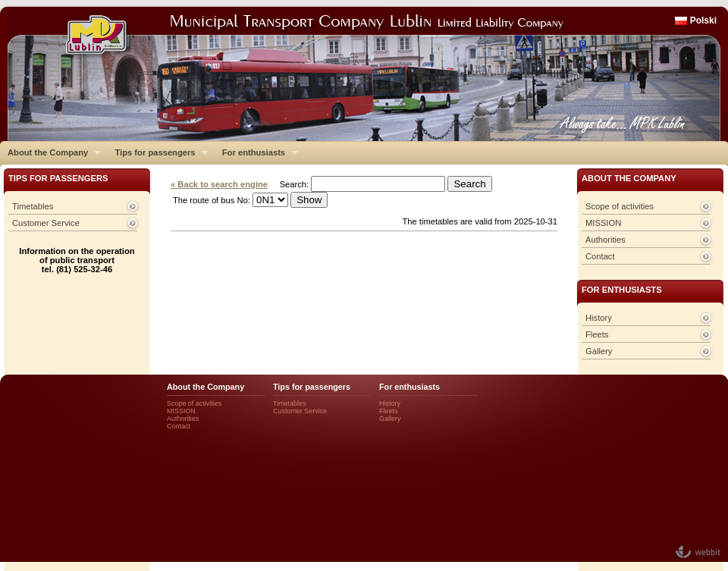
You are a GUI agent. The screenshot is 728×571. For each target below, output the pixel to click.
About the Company (50, 152)
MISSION (603, 223)
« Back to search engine (219, 184)
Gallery (599, 351)
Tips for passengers (157, 152)
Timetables (33, 206)
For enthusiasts (256, 152)
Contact (600, 256)
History (599, 318)
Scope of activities (620, 206)
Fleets (597, 334)
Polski (703, 20)
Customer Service (46, 223)
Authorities (606, 240)
